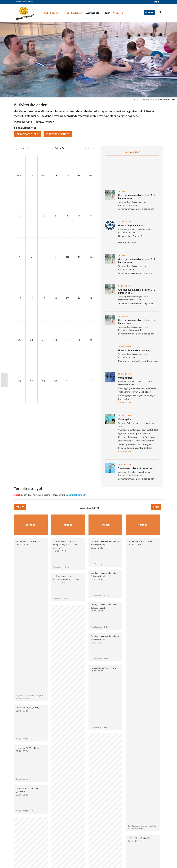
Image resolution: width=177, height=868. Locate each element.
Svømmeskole (93, 13)
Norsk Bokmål (24, 2)
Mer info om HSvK (127, 242)
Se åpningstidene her (76, 495)
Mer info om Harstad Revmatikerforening (138, 361)
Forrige (20, 507)
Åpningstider (120, 13)
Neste (156, 507)
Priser (107, 13)
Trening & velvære (73, 13)
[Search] (160, 12)
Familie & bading (51, 13)
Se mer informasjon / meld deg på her (136, 209)
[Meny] (149, 12)
